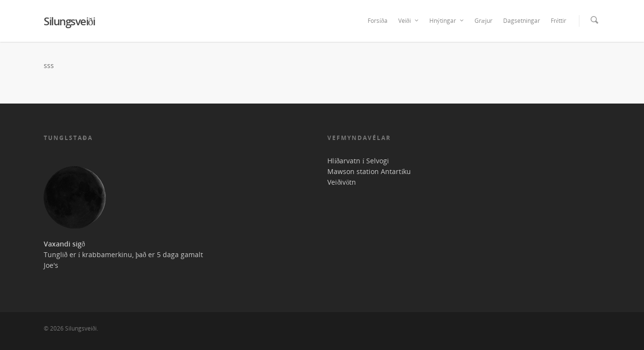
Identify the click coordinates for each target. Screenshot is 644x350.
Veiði (409, 21)
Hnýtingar (447, 21)
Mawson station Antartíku (369, 171)
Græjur (483, 21)
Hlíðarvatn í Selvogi (358, 161)
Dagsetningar (522, 21)
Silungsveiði (69, 21)
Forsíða (377, 21)
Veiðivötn (342, 182)
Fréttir (559, 21)
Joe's (51, 265)
